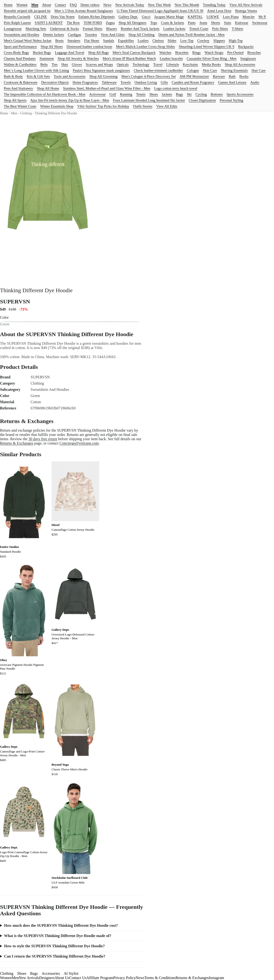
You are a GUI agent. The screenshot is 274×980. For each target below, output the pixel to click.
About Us (62, 978)
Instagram (216, 978)
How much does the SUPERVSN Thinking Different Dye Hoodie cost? (61, 925)
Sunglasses (248, 58)
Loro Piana (231, 17)
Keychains (190, 64)
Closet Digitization (202, 100)
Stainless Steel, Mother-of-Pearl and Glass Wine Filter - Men (107, 88)
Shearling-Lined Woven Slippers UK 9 (207, 47)
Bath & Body (13, 76)
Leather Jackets (174, 29)
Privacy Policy (125, 978)
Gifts (164, 82)
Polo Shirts (220, 29)
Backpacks (246, 47)
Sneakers (74, 41)
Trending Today (214, 5)
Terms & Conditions (160, 978)
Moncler (249, 17)
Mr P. (262, 17)
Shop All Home (48, 88)
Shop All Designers (133, 23)
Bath (232, 76)
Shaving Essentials (234, 70)
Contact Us (78, 978)
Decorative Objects (55, 82)
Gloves (77, 64)
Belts (44, 64)
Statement (47, 58)
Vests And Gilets (113, 35)
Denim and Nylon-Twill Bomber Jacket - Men (192, 35)
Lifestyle (173, 64)
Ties (55, 64)
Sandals (109, 41)
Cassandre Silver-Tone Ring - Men (212, 58)
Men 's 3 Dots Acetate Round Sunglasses (84, 11)
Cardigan (74, 35)
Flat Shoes (92, 41)
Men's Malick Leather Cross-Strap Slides (145, 47)
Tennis (141, 94)
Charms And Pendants (20, 58)
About (47, 5)
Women (22, 5)
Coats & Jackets (172, 23)
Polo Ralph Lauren (17, 23)
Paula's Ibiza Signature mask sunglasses (101, 70)
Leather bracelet (171, 58)
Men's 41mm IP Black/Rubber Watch (129, 58)
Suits (227, 23)
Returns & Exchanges (17, 443)
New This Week (159, 5)
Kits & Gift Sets (38, 76)
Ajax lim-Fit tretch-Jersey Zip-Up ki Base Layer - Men (70, 100)
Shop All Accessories (240, 64)
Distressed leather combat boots (89, 47)
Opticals (123, 64)
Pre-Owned (235, 53)
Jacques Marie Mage (169, 17)
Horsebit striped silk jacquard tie (27, 11)
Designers (47, 978)
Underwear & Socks (64, 29)
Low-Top (187, 41)
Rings (197, 53)
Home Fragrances (85, 82)
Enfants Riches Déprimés (96, 17)
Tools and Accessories (70, 76)
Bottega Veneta (246, 11)
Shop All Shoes (52, 47)
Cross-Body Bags (16, 53)
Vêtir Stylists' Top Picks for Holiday (103, 106)
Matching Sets (36, 29)
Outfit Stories (143, 106)
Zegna (110, 23)
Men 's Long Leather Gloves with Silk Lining (36, 70)
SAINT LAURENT (49, 23)
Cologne (193, 70)
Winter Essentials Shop (57, 106)
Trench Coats (199, 29)
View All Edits (167, 106)
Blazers (112, 29)
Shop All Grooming (103, 76)
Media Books (211, 64)
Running (126, 94)
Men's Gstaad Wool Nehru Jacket (28, 41)
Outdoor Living (146, 82)
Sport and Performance (20, 47)
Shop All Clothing (141, 35)
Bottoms (217, 94)
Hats (65, 64)
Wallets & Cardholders (20, 64)
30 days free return (43, 439)
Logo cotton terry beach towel (176, 88)
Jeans (203, 23)
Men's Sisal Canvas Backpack (134, 53)
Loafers (143, 41)
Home (8, 5)
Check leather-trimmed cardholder (158, 70)
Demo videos (90, 5)
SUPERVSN (15, 302)
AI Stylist (71, 973)
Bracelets (182, 53)
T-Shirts (237, 29)
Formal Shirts (93, 29)
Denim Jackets (53, 35)
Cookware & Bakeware (21, 82)
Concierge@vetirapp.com (79, 443)
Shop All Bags (98, 53)
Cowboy (203, 41)
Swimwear (260, 23)
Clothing (26, 113)
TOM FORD (93, 23)
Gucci (146, 17)
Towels (126, 82)
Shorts (216, 23)
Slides (172, 41)
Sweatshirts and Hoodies (21, 35)
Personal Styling (231, 100)
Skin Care (210, 70)
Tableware (109, 82)
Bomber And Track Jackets (140, 29)
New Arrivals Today (130, 5)
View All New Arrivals (246, 5)
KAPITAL (195, 17)
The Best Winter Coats (20, 106)
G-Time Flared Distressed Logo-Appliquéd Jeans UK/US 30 (160, 11)
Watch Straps (214, 53)
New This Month (187, 5)
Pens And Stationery (18, 88)
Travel (158, 64)
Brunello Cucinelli (17, 17)
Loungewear (13, 29)
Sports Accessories (240, 94)
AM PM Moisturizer (194, 76)
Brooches (254, 53)
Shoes (154, 94)
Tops (154, 23)
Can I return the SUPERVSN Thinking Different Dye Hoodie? (55, 956)
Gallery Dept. (128, 17)
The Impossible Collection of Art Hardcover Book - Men (45, 94)
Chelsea (158, 41)
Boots (60, 41)
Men (35, 5)
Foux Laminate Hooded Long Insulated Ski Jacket (149, 100)
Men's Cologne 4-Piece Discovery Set (149, 76)
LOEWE (213, 17)
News (107, 5)
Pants (192, 23)
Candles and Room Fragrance (193, 82)
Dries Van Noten (63, 17)
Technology (141, 64)
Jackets (167, 94)
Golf (113, 94)
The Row (73, 23)
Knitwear (242, 23)
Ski (189, 94)
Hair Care (259, 70)
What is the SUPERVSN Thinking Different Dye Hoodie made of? (58, 936)
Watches (165, 53)
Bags (179, 94)
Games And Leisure (232, 82)
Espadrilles (126, 41)
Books (244, 76)
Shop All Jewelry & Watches (78, 58)
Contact (61, 5)
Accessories (51, 973)
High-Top (236, 41)
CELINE (40, 17)
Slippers (219, 41)
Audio (255, 82)
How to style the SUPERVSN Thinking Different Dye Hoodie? (54, 946)
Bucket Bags (42, 53)
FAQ (73, 5)
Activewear (97, 94)
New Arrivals (29, 978)
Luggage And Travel (70, 53)
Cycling (201, 94)
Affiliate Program (100, 978)
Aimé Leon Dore (219, 11)
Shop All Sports (15, 100)
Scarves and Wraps (99, 64)
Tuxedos (91, 35)
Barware (219, 76)
